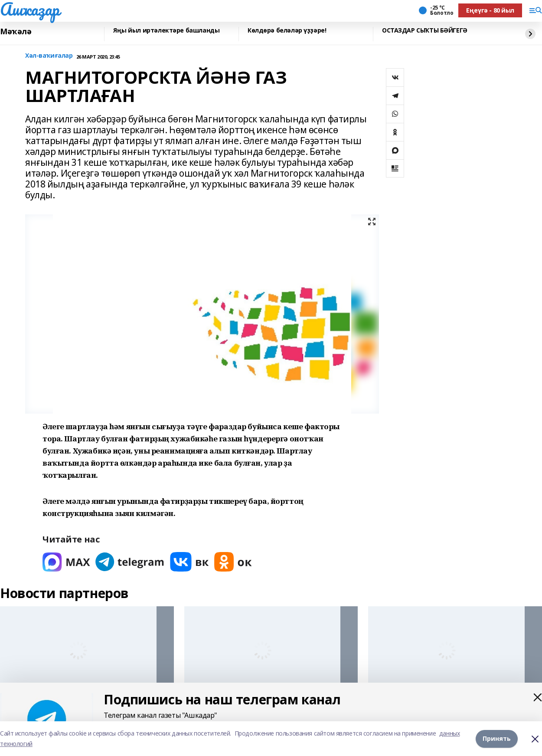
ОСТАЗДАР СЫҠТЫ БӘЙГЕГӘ (425, 31)
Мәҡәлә (16, 32)
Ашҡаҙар (30, 9)
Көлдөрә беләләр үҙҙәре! (287, 31)
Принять (497, 738)
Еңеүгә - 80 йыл (490, 10)
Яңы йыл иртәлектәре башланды (166, 31)
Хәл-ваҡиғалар (49, 56)
